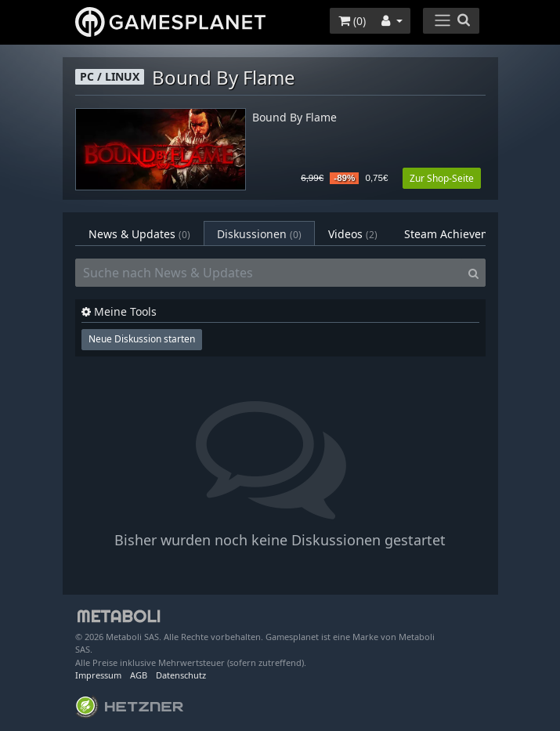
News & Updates (139, 234)
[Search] (473, 273)
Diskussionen (259, 234)
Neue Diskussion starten (142, 339)
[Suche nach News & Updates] (269, 273)
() (352, 21)
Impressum (98, 675)
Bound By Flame (294, 118)
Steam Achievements (469, 234)
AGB (139, 675)
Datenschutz (181, 675)
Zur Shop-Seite (442, 178)
